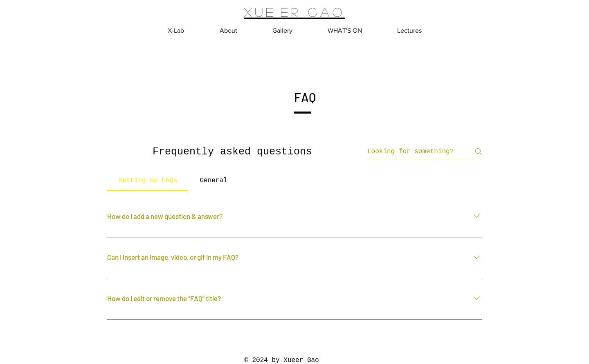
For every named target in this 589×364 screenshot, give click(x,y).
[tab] (148, 181)
